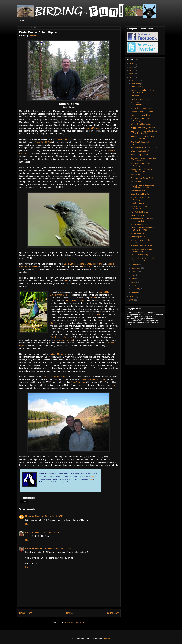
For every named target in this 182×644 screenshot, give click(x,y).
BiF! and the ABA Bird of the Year (144, 148)
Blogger (106, 639)
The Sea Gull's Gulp (139, 224)
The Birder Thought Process (142, 108)
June (134, 275)
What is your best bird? (140, 151)
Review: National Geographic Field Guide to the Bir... (143, 186)
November (136, 84)
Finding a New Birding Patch (142, 178)
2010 (132, 297)
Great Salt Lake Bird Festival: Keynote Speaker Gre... (143, 259)
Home (22, 21)
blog (113, 385)
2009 (132, 300)
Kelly (28, 532)
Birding (93, 298)
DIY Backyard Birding (139, 255)
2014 (132, 67)
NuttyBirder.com (78, 382)
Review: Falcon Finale (140, 99)
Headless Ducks (137, 203)
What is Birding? (138, 87)
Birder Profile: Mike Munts (141, 194)
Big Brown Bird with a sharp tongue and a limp (142, 250)
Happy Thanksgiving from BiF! (143, 128)
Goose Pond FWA (42, 142)
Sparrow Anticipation (139, 190)
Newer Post (25, 613)
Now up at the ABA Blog (140, 115)
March (134, 285)
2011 (132, 77)
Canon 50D (87, 267)
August (134, 272)
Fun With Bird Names (139, 212)
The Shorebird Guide (60, 337)
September (136, 268)
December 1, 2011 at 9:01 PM (57, 548)
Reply (28, 524)
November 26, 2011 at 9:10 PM (45, 532)
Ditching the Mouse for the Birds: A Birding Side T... (144, 132)
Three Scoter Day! (138, 233)
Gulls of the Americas (63, 340)
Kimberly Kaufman (34, 548)
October (135, 265)
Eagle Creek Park (65, 139)
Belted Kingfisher (138, 215)
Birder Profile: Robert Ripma (142, 112)
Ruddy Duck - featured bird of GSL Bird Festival (143, 229)
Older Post (113, 613)
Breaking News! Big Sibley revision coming (141, 170)
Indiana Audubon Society (55, 377)
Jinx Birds (135, 96)
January (135, 292)
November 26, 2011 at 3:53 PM (49, 516)
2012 (132, 74)
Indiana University (58, 354)
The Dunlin (135, 175)
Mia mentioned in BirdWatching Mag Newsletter (143, 220)
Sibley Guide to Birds (75, 301)
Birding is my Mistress (140, 155)
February (135, 289)
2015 (132, 64)
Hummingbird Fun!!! (139, 237)
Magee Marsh (92, 128)
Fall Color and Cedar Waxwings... (139, 207)
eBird (66, 281)
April (133, 282)
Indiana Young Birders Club (93, 380)
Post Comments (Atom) (75, 623)
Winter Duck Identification (141, 124)
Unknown (33, 35)
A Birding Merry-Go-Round (141, 246)
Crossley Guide (93, 315)
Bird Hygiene (136, 181)
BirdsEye (54, 323)
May (133, 278)
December (136, 80)
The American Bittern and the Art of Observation (144, 104)
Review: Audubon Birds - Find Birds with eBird (143, 138)
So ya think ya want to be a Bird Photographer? (144, 159)
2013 (132, 70)
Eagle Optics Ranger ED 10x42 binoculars (83, 264)
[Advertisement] (142, 347)
